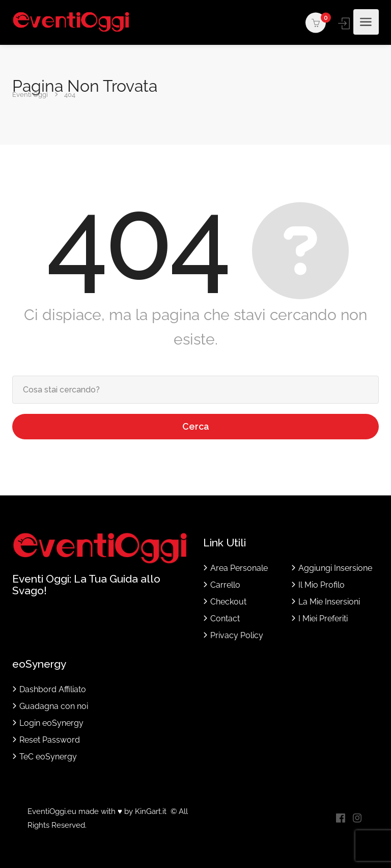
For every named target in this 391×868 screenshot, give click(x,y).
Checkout (228, 602)
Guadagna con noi (54, 706)
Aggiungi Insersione (335, 568)
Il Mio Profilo (322, 585)
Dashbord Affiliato (53, 689)
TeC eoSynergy (48, 757)
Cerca (196, 426)
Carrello (225, 585)
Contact (225, 619)
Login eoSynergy (51, 723)
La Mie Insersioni (329, 602)
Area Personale (239, 568)
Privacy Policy (237, 635)
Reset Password (50, 740)
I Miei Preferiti (323, 619)
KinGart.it (151, 811)
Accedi (345, 23)
